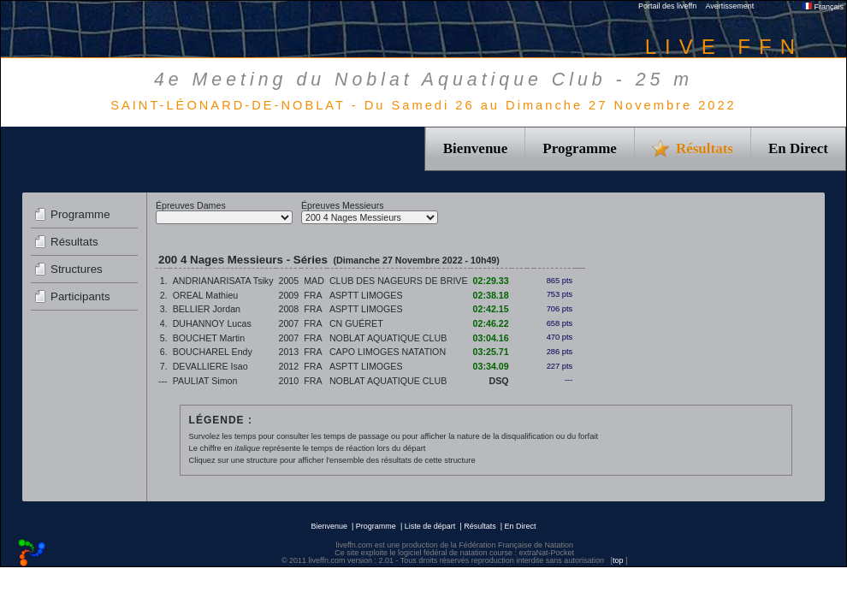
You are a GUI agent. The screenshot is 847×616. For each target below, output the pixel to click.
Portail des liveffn (667, 6)
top (618, 560)
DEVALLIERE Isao (210, 366)
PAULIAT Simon (205, 381)
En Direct (798, 148)
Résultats (74, 242)
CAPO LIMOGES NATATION (388, 352)
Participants (80, 296)
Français (823, 7)
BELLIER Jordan (207, 309)
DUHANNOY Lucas (212, 323)
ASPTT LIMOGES (366, 295)
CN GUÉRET (356, 323)
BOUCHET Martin (209, 338)
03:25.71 (491, 352)
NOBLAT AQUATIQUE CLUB (388, 338)
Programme (580, 148)
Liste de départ (430, 526)
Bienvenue (476, 148)
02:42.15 (491, 309)
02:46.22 (491, 323)
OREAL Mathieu (206, 295)
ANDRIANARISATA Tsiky (223, 281)
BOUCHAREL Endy (213, 352)
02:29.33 (491, 281)
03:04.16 (491, 338)
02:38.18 (491, 295)
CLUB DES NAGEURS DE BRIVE (399, 281)
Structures (77, 269)
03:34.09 (491, 366)
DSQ (499, 381)
